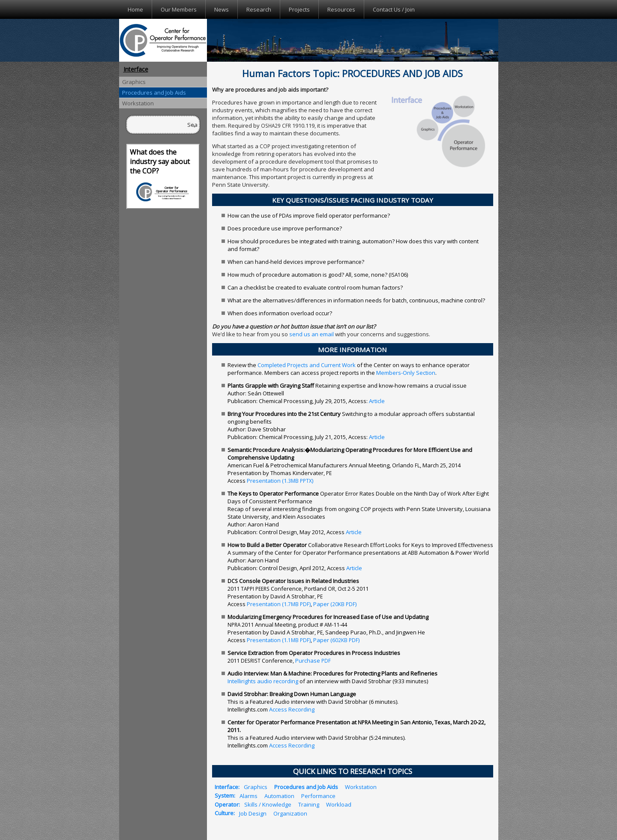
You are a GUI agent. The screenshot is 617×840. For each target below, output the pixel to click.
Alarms (249, 795)
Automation (279, 795)
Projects (299, 9)
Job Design (253, 813)
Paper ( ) (335, 604)
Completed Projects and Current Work (307, 365)
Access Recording (292, 709)
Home (135, 9)
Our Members (179, 9)
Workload (339, 804)
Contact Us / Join (394, 9)
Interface (136, 69)
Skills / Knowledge (268, 804)
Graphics (134, 82)
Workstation (138, 103)
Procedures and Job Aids (154, 93)
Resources (341, 9)
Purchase (313, 661)
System (224, 795)
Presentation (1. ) (280, 481)
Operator (227, 804)
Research (259, 9)
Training (309, 804)
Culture (224, 813)
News (222, 9)
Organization (290, 813)
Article (377, 401)
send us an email (311, 334)
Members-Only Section (406, 373)
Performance (318, 795)
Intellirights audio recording (263, 681)
